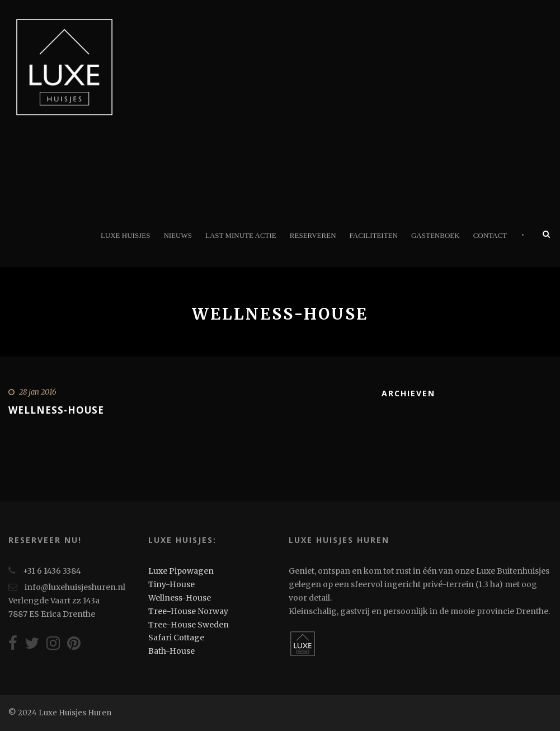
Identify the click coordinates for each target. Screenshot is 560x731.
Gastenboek (436, 235)
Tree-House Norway (188, 611)
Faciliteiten (374, 235)
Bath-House (171, 651)
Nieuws (178, 235)
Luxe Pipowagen (181, 571)
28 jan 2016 (38, 392)
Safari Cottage (176, 638)
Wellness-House (56, 410)
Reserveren (313, 235)
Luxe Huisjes (125, 235)
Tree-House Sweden (189, 625)
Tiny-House (171, 584)
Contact (490, 235)
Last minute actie (241, 235)
